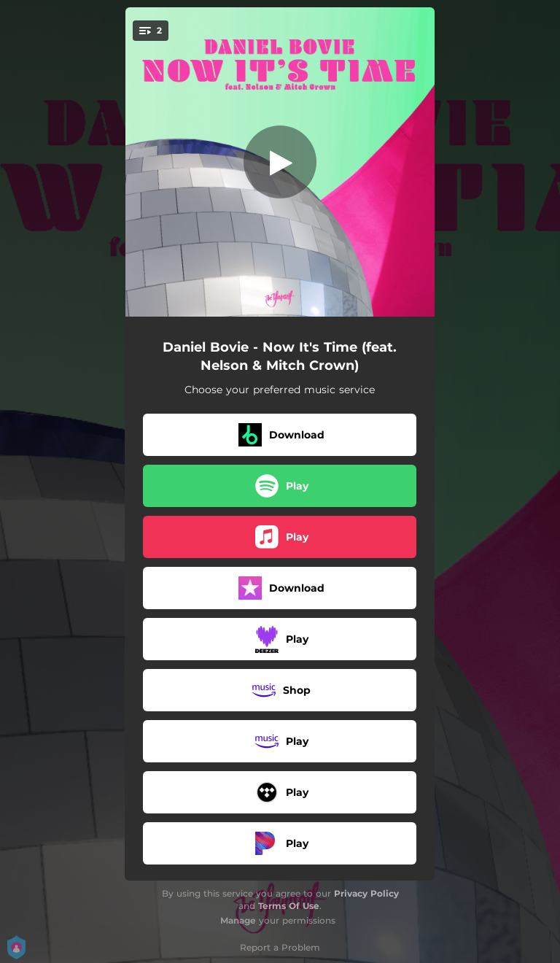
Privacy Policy (366, 893)
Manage (238, 920)
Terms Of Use (289, 906)
